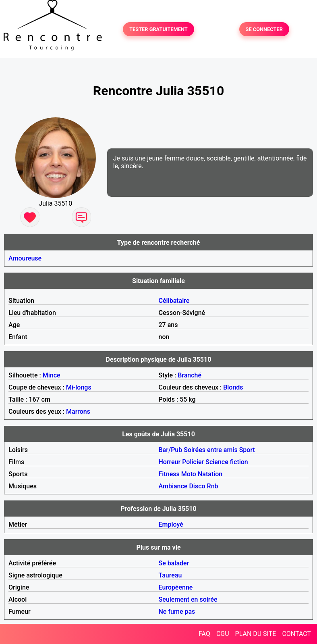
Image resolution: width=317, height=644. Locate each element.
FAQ (204, 634)
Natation (210, 474)
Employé (171, 524)
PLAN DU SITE (256, 634)
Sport (247, 450)
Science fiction (227, 462)
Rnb (213, 486)
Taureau (170, 575)
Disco (197, 486)
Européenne (176, 587)
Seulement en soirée (188, 599)
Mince (52, 375)
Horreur (170, 462)
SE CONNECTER (264, 29)
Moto (189, 474)
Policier (193, 462)
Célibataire (174, 301)
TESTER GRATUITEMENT (158, 29)
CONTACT (296, 634)
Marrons (78, 412)
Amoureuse (25, 258)
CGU (223, 634)
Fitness (169, 474)
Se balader (174, 563)
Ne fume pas (177, 612)
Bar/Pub (171, 450)
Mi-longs (79, 387)
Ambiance (173, 486)
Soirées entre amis (210, 450)
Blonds (233, 387)
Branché (190, 375)
